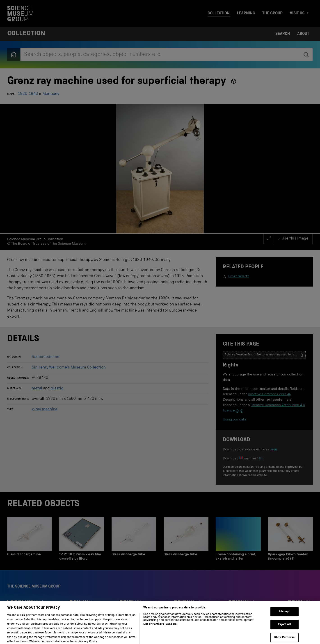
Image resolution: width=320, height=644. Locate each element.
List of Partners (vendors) (160, 627)
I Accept (285, 615)
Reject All (284, 628)
